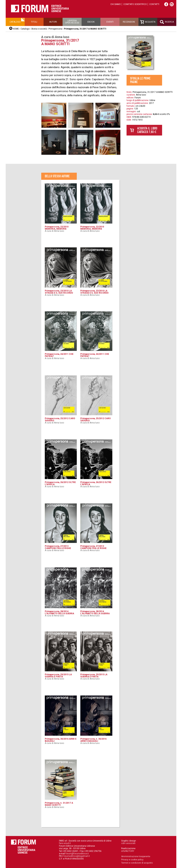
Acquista (148, 22)
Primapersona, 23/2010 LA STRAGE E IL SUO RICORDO (59, 292)
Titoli (34, 22)
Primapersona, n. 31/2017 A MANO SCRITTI (59, 804)
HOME (16, 29)
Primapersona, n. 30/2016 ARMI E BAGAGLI (93, 740)
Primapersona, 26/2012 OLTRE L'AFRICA (60, 483)
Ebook (91, 22)
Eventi (110, 22)
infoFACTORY (128, 851)
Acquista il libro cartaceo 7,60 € (147, 130)
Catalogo (15, 22)
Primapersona (55, 29)
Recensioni (129, 22)
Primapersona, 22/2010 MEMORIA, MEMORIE (57, 228)
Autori (53, 22)
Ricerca (167, 22)
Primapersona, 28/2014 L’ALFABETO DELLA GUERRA (59, 612)
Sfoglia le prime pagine (140, 80)
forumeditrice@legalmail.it (77, 856)
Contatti (154, 4)
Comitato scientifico (135, 4)
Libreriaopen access (72, 22)
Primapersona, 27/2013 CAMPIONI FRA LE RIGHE (58, 547)
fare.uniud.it (65, 843)
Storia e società (39, 29)
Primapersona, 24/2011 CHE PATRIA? (59, 355)
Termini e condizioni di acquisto (137, 863)
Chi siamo (116, 4)
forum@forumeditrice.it (77, 854)
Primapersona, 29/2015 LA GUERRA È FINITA (58, 676)
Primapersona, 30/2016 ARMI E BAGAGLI (61, 740)
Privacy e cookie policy (132, 860)
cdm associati (128, 843)
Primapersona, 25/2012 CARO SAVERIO (60, 420)
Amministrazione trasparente (136, 856)
